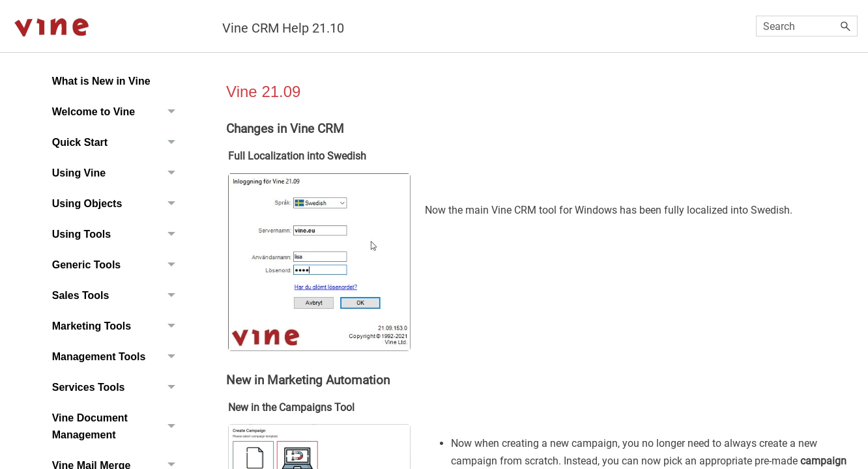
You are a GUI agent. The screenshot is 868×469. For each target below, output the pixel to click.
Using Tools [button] (117, 234)
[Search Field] (807, 26)
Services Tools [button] (117, 387)
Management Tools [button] (117, 357)
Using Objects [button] (117, 204)
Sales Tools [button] (117, 295)
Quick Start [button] (117, 142)
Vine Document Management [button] (117, 426)
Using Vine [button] (117, 173)
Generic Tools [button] (117, 265)
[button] (846, 26)
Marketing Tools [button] (117, 326)
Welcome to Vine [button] (117, 112)
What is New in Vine (101, 81)
